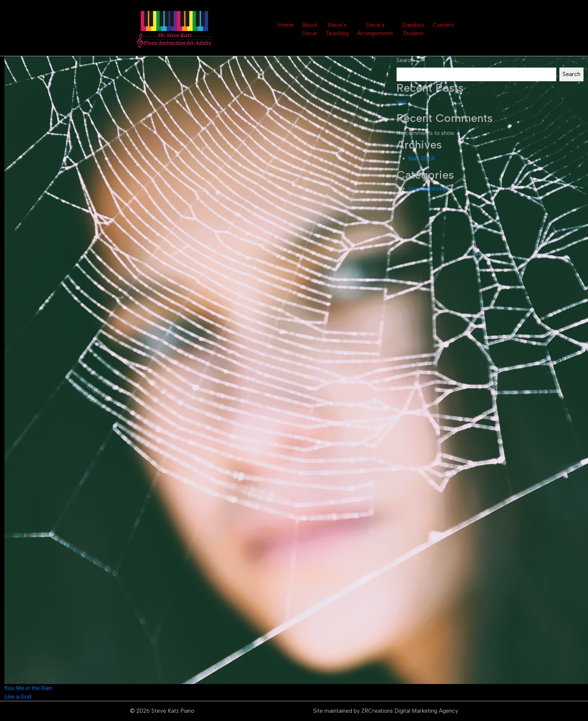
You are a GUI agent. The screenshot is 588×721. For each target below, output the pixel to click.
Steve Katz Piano (173, 711)
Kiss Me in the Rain (28, 688)
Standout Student (413, 29)
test (401, 102)
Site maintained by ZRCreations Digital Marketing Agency (386, 711)
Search (405, 60)
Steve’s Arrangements (375, 29)
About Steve (310, 29)
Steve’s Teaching (337, 29)
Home (286, 25)
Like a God (18, 697)
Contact (443, 25)
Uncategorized (427, 189)
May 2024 (421, 158)
